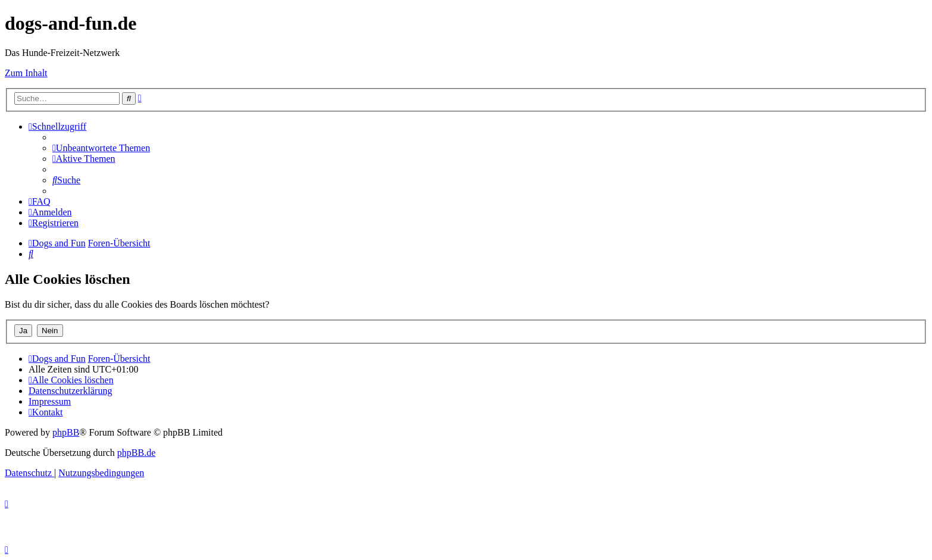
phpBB (66, 432)
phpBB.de (136, 453)
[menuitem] (101, 148)
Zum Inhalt (26, 73)
